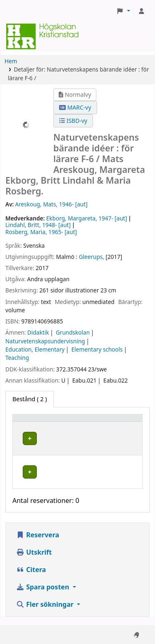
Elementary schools (97, 349)
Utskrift (34, 560)
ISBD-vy (73, 121)
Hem (11, 61)
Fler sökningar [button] (46, 613)
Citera (31, 578)
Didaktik (38, 332)
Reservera (38, 543)
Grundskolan (73, 332)
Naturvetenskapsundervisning (45, 341)
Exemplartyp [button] (35, 422)
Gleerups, (92, 257)
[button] (123, 11)
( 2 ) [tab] (30, 399)
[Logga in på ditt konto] (141, 11)
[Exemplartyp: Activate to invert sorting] (52, 421)
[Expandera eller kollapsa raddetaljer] (117, 446)
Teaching (17, 358)
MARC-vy (75, 107)
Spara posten (43, 595)
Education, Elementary (35, 349)
